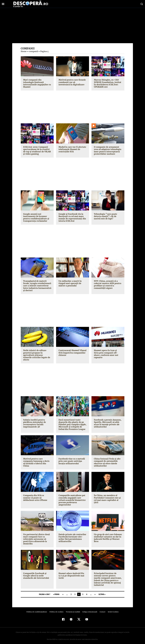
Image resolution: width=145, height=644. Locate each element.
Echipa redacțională (89, 610)
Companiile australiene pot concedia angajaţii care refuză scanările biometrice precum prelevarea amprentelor (72, 498)
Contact (102, 610)
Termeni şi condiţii (73, 610)
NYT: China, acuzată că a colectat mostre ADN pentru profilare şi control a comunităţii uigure (107, 285)
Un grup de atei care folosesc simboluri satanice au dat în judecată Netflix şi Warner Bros (108, 536)
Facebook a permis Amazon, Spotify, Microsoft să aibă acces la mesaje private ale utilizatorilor (107, 421)
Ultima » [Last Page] (102, 592)
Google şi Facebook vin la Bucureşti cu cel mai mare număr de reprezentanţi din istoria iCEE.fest (72, 218)
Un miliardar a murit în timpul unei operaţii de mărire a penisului (70, 283)
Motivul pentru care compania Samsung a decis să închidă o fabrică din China (36, 460)
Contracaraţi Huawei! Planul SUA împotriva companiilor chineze (72, 353)
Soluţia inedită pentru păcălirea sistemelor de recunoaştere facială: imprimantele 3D (34, 421)
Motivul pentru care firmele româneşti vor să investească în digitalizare (72, 82)
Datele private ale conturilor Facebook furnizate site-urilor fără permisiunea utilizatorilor (72, 536)
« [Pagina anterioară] (63, 592)
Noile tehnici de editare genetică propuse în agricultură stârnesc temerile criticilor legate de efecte (37, 354)
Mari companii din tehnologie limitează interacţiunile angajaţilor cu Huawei (36, 83)
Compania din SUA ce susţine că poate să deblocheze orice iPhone (37, 495)
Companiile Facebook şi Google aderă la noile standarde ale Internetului (36, 573)
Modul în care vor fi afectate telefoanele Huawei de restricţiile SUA (72, 149)
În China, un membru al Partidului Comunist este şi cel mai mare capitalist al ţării (108, 495)
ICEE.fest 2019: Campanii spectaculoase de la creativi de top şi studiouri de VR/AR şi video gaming (37, 150)
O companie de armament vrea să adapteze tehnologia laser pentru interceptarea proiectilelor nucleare (107, 150)
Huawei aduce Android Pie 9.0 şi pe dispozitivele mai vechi (71, 573)
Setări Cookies (112, 610)
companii (33, 51)
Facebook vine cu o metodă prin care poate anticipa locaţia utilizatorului (72, 459)
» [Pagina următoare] (95, 592)
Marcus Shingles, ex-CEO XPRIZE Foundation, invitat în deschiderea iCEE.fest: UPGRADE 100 (107, 83)
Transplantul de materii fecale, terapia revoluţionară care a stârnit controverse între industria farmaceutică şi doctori (37, 286)
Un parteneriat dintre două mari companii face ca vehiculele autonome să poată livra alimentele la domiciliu (36, 537)
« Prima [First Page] (56, 592)
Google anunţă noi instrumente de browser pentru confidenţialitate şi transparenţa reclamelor (36, 218)
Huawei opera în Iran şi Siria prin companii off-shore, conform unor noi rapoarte (107, 353)
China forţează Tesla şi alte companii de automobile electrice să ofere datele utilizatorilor (107, 460)
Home (24, 51)
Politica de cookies (57, 610)
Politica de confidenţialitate (38, 610)
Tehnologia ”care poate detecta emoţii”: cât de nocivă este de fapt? (108, 216)
